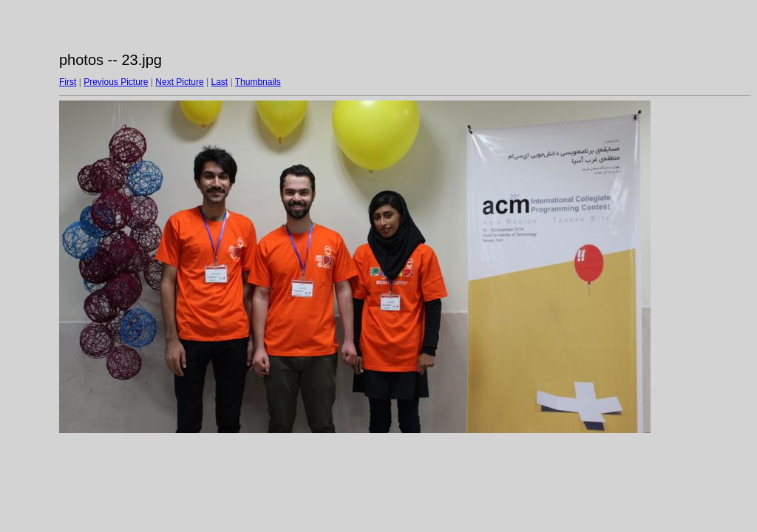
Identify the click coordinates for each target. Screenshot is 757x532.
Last (219, 82)
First (68, 82)
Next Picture (179, 82)
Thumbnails (258, 82)
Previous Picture (116, 82)
